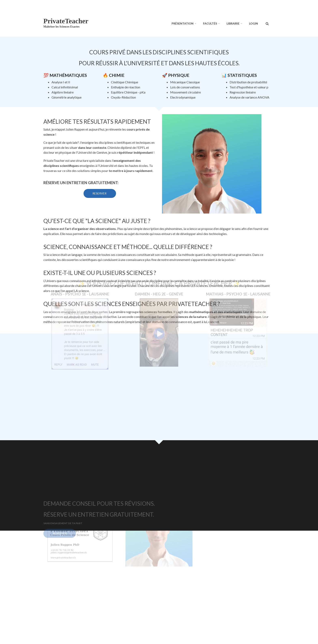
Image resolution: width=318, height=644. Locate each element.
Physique (179, 75)
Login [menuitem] (254, 23)
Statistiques (242, 75)
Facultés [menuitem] (210, 23)
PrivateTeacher (66, 21)
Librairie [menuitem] (233, 23)
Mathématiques (68, 75)
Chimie (117, 75)
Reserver (100, 193)
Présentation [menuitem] (183, 23)
